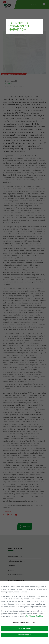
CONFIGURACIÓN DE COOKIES (24, 622)
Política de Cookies (34, 616)
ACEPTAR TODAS (25, 629)
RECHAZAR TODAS (24, 635)
